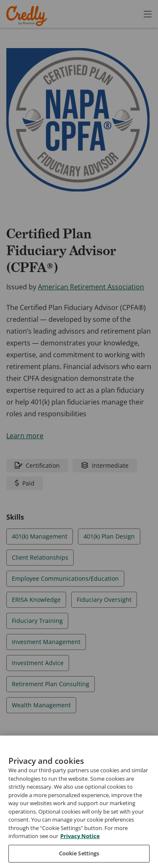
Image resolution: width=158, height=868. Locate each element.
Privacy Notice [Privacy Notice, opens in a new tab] (80, 852)
